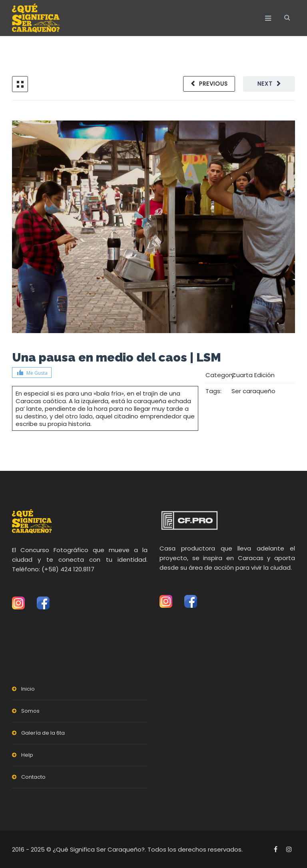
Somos (30, 711)
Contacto (33, 777)
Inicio (28, 689)
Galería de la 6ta (43, 733)
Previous (213, 84)
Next (265, 84)
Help (27, 755)
